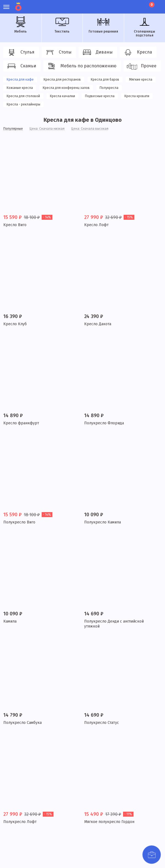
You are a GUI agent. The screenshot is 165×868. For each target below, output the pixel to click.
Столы (58, 52)
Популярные (13, 129)
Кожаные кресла (20, 88)
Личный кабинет (121, 4)
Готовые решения (103, 25)
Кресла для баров (105, 80)
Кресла (137, 52)
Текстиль (62, 25)
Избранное (130, 4)
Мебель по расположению (81, 66)
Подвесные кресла (100, 96)
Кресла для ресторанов (62, 80)
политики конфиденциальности (30, 850)
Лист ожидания (140, 4)
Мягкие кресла (141, 80)
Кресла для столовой (23, 96)
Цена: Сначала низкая (47, 129)
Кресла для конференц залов (66, 88)
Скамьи (21, 66)
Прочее (141, 66)
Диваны (97, 52)
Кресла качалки (62, 96)
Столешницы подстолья (144, 27)
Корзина (151, 5)
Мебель (21, 25)
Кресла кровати (137, 96)
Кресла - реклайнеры (23, 104)
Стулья (20, 52)
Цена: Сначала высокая (90, 129)
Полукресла (109, 88)
